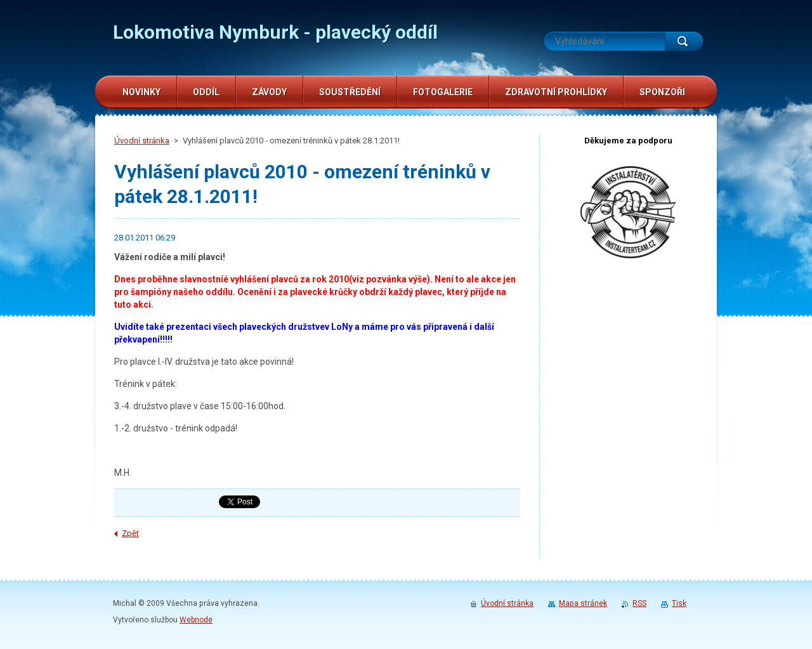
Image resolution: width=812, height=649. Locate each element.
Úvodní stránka (142, 141)
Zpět (130, 533)
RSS (639, 603)
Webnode (196, 620)
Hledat (684, 41)
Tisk (679, 603)
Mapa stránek (583, 603)
